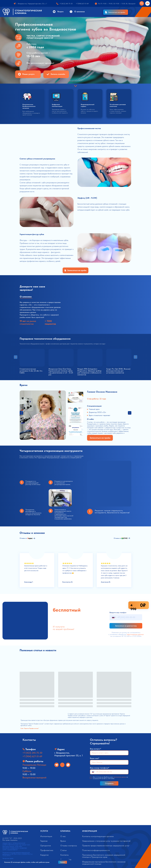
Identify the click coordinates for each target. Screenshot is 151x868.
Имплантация (46, 836)
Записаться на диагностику (126, 626)
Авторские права (8, 858)
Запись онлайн (58, 74)
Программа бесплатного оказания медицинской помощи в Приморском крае (104, 856)
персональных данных (135, 634)
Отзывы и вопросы (69, 846)
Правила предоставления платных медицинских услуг (106, 846)
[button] (116, 12)
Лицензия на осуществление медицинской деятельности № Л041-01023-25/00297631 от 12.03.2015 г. (18, 854)
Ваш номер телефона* (100, 768)
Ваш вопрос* (96, 749)
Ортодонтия (46, 846)
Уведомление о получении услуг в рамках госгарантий (106, 841)
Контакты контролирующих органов (98, 836)
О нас (63, 836)
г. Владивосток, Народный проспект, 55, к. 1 (32, 4)
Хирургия (44, 855)
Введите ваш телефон (118, 613)
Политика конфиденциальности (96, 850)
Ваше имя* (95, 758)
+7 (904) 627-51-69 (32, 756)
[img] (62, 765)
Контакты (64, 855)
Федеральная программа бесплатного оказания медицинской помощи (104, 863)
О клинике (79, 11)
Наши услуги (28, 74)
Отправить (109, 783)
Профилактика (47, 850)
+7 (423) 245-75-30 (32, 753)
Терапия (44, 841)
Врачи (63, 841)
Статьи (63, 850)
